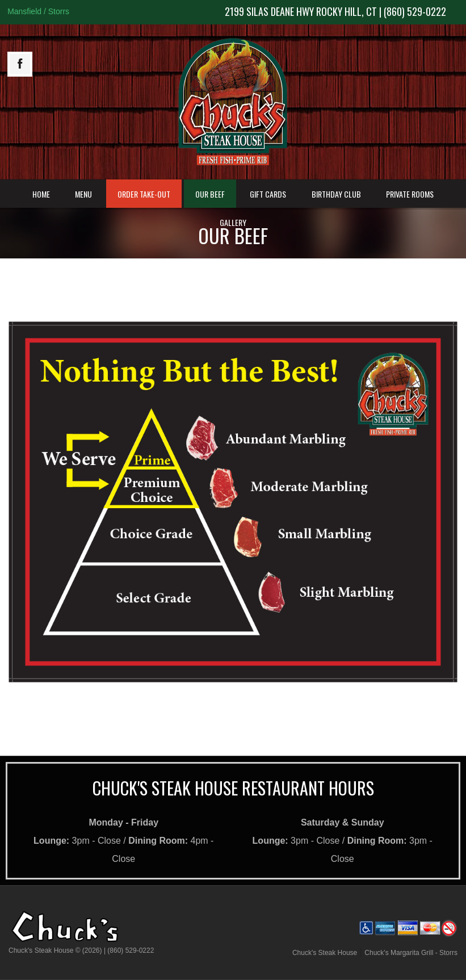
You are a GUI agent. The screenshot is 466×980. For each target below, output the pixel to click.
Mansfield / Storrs (38, 11)
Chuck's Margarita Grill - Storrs (411, 953)
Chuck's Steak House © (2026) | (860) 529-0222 (81, 950)
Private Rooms (410, 194)
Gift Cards (268, 194)
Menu (83, 194)
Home (41, 194)
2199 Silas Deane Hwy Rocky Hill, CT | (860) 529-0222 (335, 11)
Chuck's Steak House (325, 953)
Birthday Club (336, 194)
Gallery (233, 222)
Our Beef (210, 194)
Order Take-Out (144, 194)
